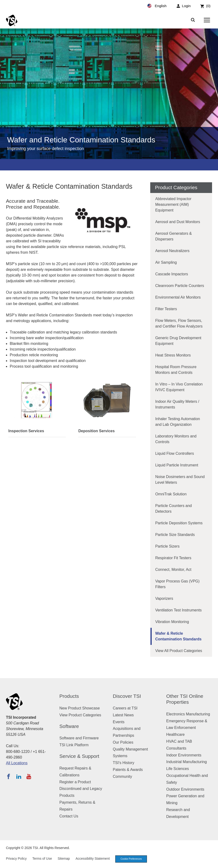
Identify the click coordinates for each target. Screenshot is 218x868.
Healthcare (175, 734)
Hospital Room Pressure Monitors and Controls (176, 370)
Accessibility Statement (93, 859)
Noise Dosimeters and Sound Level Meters (180, 480)
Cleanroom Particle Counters (180, 286)
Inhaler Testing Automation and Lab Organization (178, 422)
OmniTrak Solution (171, 494)
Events (119, 722)
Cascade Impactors (172, 274)
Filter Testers (166, 309)
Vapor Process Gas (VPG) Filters (177, 584)
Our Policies (123, 742)
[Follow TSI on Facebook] (9, 776)
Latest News (123, 715)
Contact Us (69, 816)
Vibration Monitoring (172, 622)
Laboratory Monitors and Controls (176, 439)
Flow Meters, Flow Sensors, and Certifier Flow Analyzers (179, 323)
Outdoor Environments (185, 789)
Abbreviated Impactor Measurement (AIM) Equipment (173, 204)
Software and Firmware (79, 738)
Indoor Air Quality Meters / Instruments (177, 404)
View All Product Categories (179, 651)
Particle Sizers (167, 546)
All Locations (17, 763)
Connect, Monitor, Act (173, 570)
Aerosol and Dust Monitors (178, 222)
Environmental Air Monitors (178, 297)
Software (69, 726)
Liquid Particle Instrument (177, 465)
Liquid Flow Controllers (175, 453)
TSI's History (124, 763)
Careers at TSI (125, 708)
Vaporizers (164, 598)
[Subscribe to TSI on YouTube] (29, 776)
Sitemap (64, 859)
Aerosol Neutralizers (172, 251)
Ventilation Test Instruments (178, 610)
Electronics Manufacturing (188, 714)
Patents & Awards (128, 770)
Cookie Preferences (133, 859)
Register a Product (75, 782)
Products (69, 696)
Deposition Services (96, 431)
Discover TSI (127, 696)
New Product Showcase (80, 708)
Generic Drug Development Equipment (178, 341)
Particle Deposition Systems (179, 523)
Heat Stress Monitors (173, 355)
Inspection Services (26, 431)
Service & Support (79, 756)
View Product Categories (80, 715)
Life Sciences (177, 769)
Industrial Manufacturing (187, 762)
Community (123, 777)
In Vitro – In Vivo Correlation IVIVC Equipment (179, 387)
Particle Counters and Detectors (174, 509)
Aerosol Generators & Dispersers (174, 236)
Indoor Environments (184, 755)
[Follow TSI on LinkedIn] (19, 776)
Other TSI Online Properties (185, 699)
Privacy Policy (16, 859)
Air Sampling (166, 262)
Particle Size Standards (175, 535)
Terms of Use (42, 859)
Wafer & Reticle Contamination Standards (178, 636)
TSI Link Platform (74, 745)
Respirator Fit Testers (173, 558)
